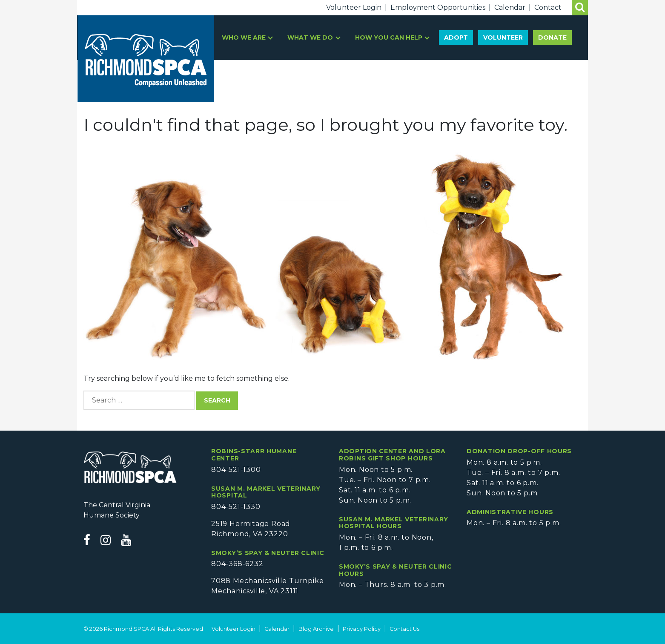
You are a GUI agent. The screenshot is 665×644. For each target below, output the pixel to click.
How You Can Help (390, 37)
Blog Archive (316, 629)
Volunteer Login (354, 7)
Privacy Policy (362, 629)
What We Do (311, 37)
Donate (552, 37)
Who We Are (245, 37)
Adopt (456, 37)
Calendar (510, 7)
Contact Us (404, 629)
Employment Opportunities (438, 7)
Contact (548, 7)
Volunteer (503, 37)
